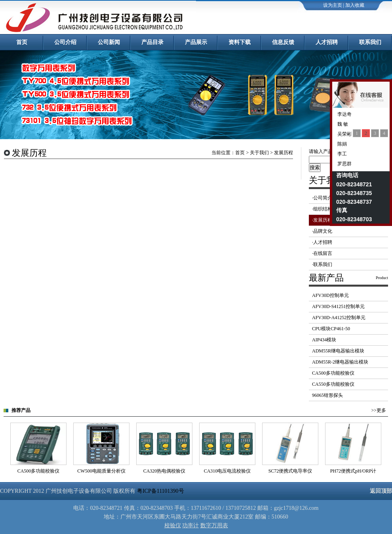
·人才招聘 (322, 242)
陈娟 (342, 144)
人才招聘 (327, 42)
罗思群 (344, 164)
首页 (22, 42)
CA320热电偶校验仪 (165, 471)
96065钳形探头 (327, 395)
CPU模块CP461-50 (331, 329)
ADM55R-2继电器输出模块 (340, 362)
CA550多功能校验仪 (333, 384)
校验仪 (173, 525)
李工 (342, 154)
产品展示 (196, 42)
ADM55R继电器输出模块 (338, 351)
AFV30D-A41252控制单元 (339, 318)
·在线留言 (322, 253)
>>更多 (379, 410)
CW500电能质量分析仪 (101, 471)
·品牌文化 (322, 231)
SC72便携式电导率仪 (290, 471)
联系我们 (370, 42)
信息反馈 (283, 42)
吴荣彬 (344, 134)
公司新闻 (109, 42)
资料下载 (240, 42)
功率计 (190, 525)
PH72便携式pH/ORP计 (353, 471)
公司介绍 (65, 42)
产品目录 (152, 42)
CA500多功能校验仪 (333, 373)
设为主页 (333, 5)
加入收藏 (355, 5)
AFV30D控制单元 (330, 295)
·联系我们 (322, 264)
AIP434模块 (324, 340)
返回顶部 (381, 491)
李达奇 (344, 114)
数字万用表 (214, 525)
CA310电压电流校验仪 (227, 471)
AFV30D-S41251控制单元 (338, 306)
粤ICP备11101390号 (161, 491)
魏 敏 (342, 124)
